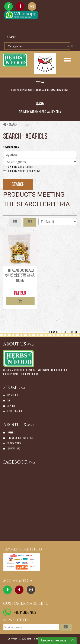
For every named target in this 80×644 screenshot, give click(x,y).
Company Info (13, 449)
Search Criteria (11, 148)
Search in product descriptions (22, 172)
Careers (11, 433)
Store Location (14, 411)
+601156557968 (25, 613)
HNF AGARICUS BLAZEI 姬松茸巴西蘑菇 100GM (20, 276)
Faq (8, 401)
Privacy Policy (14, 443)
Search (13, 125)
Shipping (11, 406)
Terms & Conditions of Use (20, 438)
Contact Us (12, 395)
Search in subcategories (18, 167)
